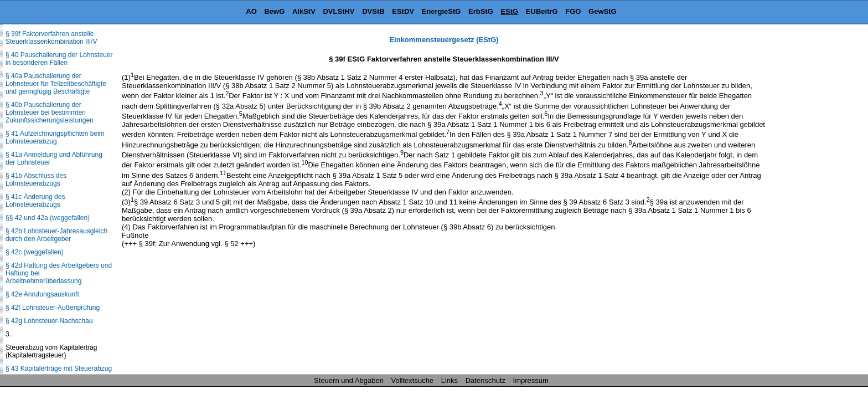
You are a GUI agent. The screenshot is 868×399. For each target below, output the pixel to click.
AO (251, 11)
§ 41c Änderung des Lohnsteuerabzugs (35, 201)
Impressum (531, 380)
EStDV (403, 11)
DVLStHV (339, 11)
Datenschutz (485, 380)
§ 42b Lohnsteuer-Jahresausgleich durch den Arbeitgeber (56, 235)
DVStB (373, 11)
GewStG (603, 11)
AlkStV (304, 11)
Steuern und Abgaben (349, 380)
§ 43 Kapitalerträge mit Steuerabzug (59, 369)
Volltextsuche (413, 380)
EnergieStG (441, 11)
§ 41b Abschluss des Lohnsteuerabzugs (36, 180)
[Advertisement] (813, 202)
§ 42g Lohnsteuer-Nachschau (49, 321)
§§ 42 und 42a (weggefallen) (48, 218)
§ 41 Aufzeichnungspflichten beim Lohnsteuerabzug (55, 137)
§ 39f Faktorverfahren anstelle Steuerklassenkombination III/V (51, 38)
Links (449, 380)
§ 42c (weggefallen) (35, 252)
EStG (509, 11)
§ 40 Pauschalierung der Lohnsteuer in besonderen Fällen (59, 59)
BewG (274, 11)
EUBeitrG (542, 11)
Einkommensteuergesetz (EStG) (444, 40)
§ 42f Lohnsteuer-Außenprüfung (53, 308)
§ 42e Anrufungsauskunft (42, 294)
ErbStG (481, 11)
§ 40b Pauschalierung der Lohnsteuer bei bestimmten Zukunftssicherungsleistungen (50, 112)
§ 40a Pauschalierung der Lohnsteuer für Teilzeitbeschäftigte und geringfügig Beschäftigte (56, 84)
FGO (573, 11)
